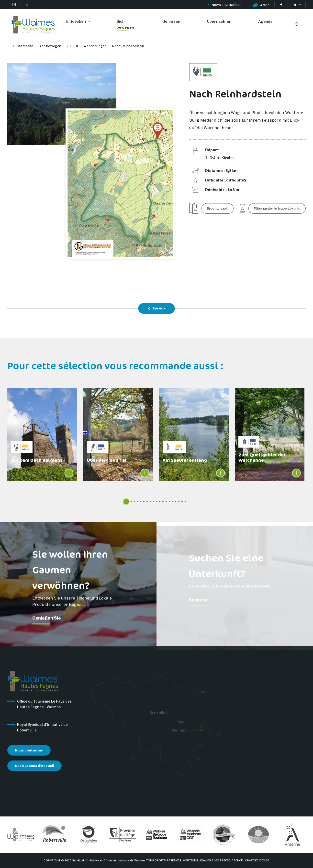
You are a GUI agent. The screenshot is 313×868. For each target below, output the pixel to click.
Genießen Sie (47, 623)
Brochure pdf (218, 208)
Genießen (171, 21)
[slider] (126, 502)
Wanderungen (95, 46)
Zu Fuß (72, 46)
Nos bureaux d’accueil (34, 770)
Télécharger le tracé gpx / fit (277, 208)
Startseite (25, 46)
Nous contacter (29, 755)
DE (295, 5)
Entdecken (77, 21)
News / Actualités (227, 5)
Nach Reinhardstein (128, 46)
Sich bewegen (125, 24)
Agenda (265, 21)
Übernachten (219, 21)
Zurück (157, 308)
